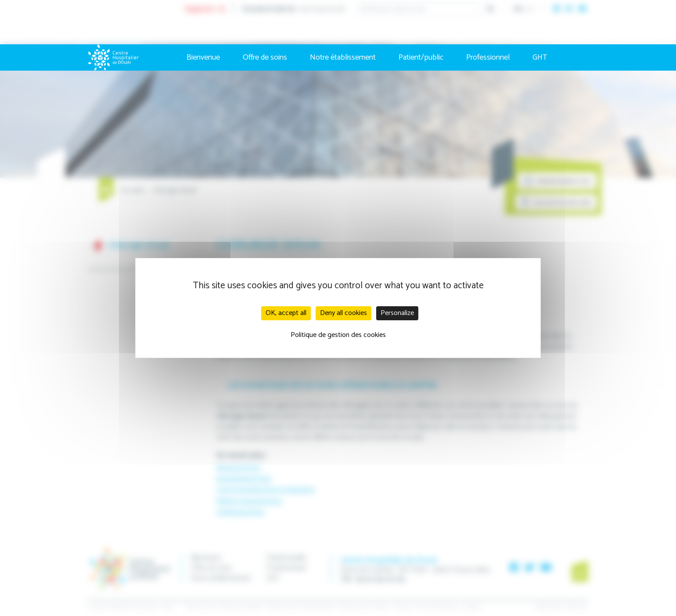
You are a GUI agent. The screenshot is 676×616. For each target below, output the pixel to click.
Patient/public (421, 57)
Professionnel (488, 57)
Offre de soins (265, 57)
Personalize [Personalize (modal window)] (397, 313)
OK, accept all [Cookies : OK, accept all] (286, 313)
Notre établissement (343, 57)
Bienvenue (203, 57)
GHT (540, 57)
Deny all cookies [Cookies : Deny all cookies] (343, 313)
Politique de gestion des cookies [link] (338, 335)
